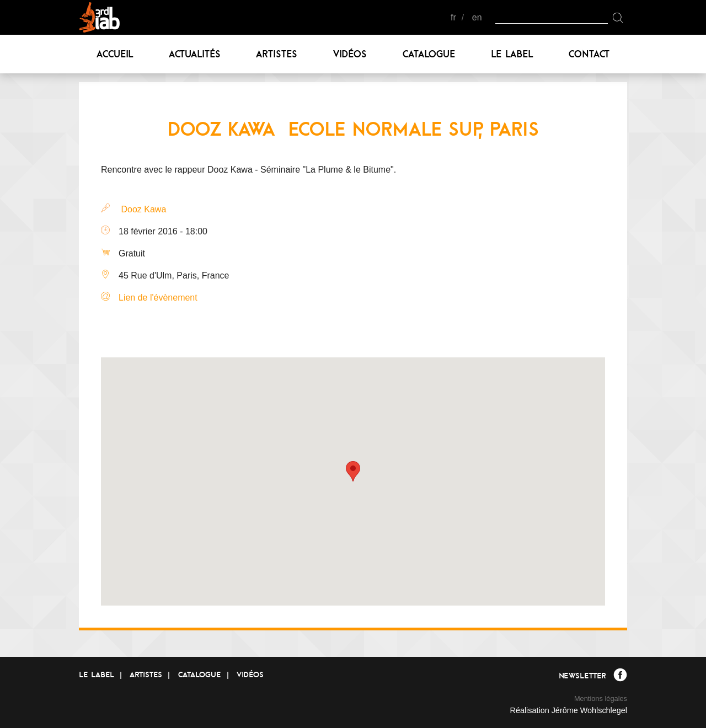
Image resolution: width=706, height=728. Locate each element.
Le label (512, 54)
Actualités (195, 54)
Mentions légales (601, 698)
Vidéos (350, 54)
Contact (589, 54)
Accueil (115, 54)
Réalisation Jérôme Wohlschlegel (568, 710)
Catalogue (429, 54)
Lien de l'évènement (158, 298)
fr (453, 17)
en (477, 17)
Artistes (277, 54)
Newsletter (582, 676)
